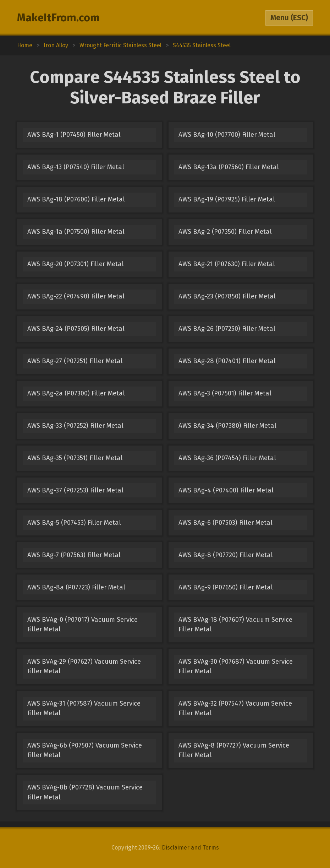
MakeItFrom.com (58, 18)
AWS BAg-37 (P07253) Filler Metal (75, 490)
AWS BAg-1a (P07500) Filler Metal (76, 232)
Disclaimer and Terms (190, 848)
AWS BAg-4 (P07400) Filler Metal (226, 490)
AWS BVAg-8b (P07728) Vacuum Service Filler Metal (85, 792)
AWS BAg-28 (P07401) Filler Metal (227, 361)
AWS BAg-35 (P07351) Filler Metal (75, 458)
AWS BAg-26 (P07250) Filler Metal (227, 329)
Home (25, 45)
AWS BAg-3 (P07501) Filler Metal (225, 393)
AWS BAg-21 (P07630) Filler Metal (227, 264)
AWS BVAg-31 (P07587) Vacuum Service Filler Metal (84, 708)
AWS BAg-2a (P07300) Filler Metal (76, 393)
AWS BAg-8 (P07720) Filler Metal (226, 555)
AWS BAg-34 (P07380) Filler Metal (227, 426)
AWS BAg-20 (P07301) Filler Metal (76, 264)
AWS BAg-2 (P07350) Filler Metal (225, 232)
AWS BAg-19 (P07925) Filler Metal (227, 199)
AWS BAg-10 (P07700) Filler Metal (227, 135)
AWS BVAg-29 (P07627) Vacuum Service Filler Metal (84, 666)
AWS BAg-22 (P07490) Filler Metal (76, 296)
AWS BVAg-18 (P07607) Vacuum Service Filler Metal (235, 624)
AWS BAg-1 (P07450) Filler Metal (74, 135)
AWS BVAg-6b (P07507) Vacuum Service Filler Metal (85, 750)
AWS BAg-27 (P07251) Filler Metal (75, 361)
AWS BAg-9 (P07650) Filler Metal (226, 587)
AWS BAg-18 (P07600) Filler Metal (76, 199)
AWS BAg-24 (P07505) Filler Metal (76, 329)
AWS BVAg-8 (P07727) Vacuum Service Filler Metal (234, 750)
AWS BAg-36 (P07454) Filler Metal (227, 458)
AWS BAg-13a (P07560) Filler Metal (229, 167)
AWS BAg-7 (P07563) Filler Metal (74, 555)
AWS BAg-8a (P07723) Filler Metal (76, 587)
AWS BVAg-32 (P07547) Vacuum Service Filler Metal (235, 708)
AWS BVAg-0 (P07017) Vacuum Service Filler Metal (82, 624)
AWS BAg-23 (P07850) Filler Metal (227, 296)
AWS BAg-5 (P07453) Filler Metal (74, 523)
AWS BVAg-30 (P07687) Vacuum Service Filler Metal (236, 666)
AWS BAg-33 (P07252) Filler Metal (75, 426)
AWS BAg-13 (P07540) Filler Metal (76, 167)
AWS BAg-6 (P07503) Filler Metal (225, 523)
